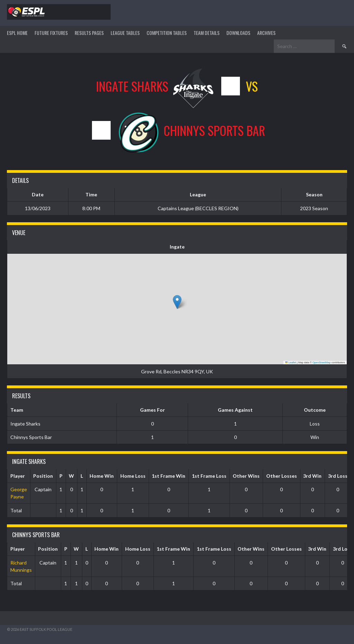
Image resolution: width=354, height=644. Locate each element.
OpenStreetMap (322, 362)
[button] (177, 302)
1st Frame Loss (209, 476)
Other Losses (282, 476)
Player (18, 476)
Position (43, 476)
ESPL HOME (17, 33)
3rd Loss (338, 476)
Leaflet (291, 362)
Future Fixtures (51, 33)
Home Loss (133, 476)
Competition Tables (167, 33)
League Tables (125, 33)
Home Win (102, 476)
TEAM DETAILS (207, 33)
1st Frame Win (169, 476)
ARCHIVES (266, 33)
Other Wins (246, 476)
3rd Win (312, 476)
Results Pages (89, 33)
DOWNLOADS (238, 33)
